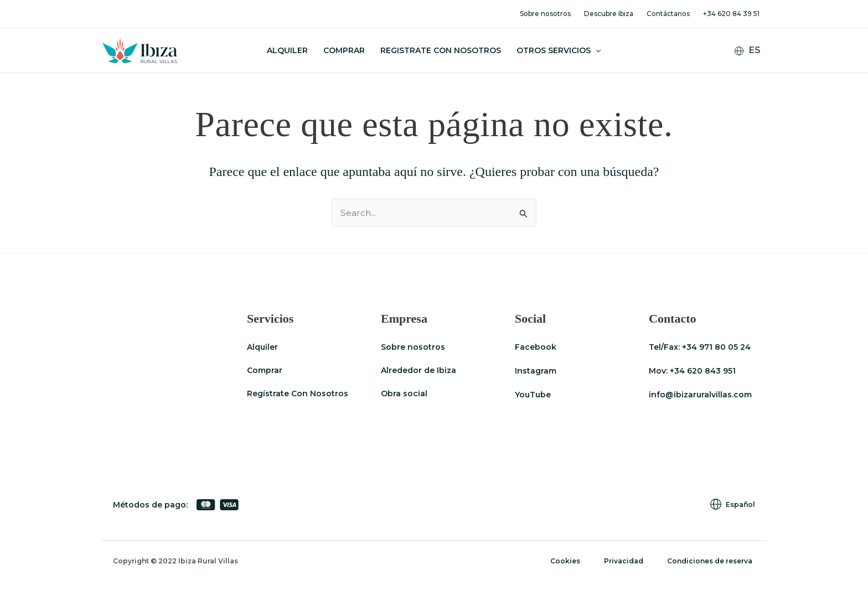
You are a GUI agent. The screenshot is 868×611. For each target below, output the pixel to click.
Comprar (344, 50)
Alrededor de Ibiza (418, 371)
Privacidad (630, 561)
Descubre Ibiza (609, 14)
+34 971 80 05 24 (716, 347)
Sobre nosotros (545, 14)
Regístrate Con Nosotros (298, 394)
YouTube (533, 394)
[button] (596, 50)
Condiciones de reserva (712, 561)
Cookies (576, 561)
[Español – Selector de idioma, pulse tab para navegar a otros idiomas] (752, 51)
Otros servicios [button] (559, 50)
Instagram (536, 371)
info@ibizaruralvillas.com (700, 394)
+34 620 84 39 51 (731, 14)
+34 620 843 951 (703, 371)
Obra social (404, 394)
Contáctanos (668, 14)
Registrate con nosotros (441, 50)
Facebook (536, 347)
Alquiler (287, 50)
